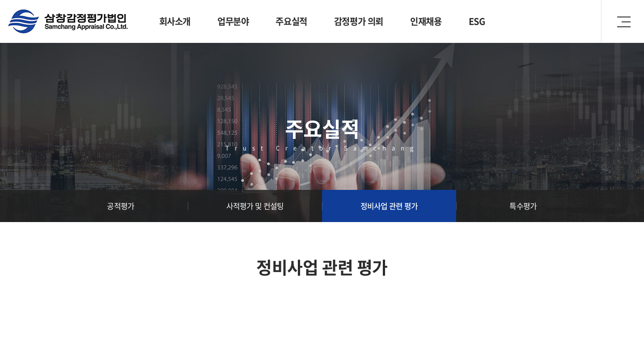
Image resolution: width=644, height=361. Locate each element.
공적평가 (121, 206)
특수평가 (523, 206)
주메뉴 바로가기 (0, 0)
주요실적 (291, 21)
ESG (477, 21)
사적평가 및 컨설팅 (255, 206)
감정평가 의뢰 (359, 21)
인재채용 (426, 21)
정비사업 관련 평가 (389, 206)
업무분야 (233, 21)
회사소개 (175, 21)
